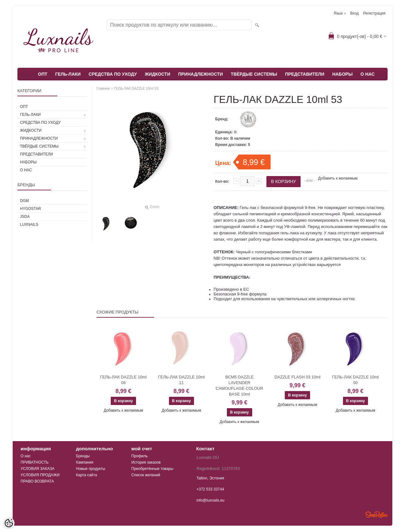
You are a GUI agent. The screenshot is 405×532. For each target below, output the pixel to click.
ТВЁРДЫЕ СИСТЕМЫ (254, 74)
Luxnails (29, 225)
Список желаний (146, 475)
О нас (26, 456)
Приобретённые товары (152, 469)
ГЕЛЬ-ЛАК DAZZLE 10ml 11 (181, 380)
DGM (24, 201)
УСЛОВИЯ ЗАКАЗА (37, 469)
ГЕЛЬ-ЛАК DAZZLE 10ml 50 (355, 380)
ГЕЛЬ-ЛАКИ (68, 74)
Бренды (83, 456)
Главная (103, 88)
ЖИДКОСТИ (157, 74)
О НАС (368, 74)
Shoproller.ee (377, 515)
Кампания (85, 462)
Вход (355, 13)
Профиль (140, 456)
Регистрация (374, 13)
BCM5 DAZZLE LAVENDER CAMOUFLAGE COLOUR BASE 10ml (240, 386)
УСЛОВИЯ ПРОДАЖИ (40, 475)
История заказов (146, 462)
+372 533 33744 (210, 489)
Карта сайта (87, 475)
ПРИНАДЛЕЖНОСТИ (200, 74)
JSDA (25, 217)
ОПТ (43, 74)
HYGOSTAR (30, 209)
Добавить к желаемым (338, 178)
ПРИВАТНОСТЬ (35, 462)
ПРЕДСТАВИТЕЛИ (305, 74)
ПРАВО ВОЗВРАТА (37, 481)
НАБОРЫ (342, 74)
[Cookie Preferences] (9, 523)
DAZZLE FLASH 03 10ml (297, 377)
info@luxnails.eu (210, 500)
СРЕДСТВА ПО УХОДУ (113, 74)
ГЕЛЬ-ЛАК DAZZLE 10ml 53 (136, 88)
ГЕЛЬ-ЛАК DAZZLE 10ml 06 (123, 380)
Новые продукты (90, 469)
